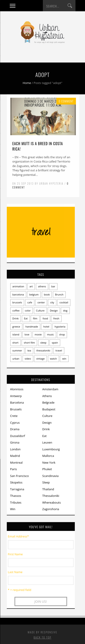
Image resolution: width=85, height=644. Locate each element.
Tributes (16, 502)
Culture (40, 310)
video (28, 359)
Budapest (49, 409)
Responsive (49, 632)
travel (59, 350)
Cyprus (15, 423)
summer (17, 350)
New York (49, 463)
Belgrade (49, 402)
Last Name (15, 572)
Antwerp (16, 396)
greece (16, 327)
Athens (47, 396)
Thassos (16, 496)
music (50, 334)
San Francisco (20, 476)
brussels (17, 302)
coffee (16, 310)
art (31, 286)
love (27, 334)
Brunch (59, 294)
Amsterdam (50, 389)
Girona (15, 442)
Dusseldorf (18, 436)
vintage (40, 359)
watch (54, 359)
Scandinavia (51, 476)
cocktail (64, 302)
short (16, 343)
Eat (26, 318)
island (16, 334)
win (64, 359)
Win (13, 509)
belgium (34, 294)
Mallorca (48, 456)
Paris (14, 469)
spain (55, 343)
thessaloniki (43, 350)
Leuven (47, 442)
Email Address (18, 536)
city (52, 302)
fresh (56, 318)
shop (62, 334)
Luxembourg (51, 449)
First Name (15, 554)
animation (18, 286)
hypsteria (60, 327)
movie (38, 334)
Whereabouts (52, 502)
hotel (46, 327)
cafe (30, 302)
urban (16, 359)
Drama (15, 429)
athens (42, 286)
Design (54, 310)
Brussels (16, 409)
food (45, 318)
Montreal (16, 463)
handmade (32, 327)
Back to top (42, 637)
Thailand (48, 489)
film (35, 318)
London (15, 449)
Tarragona (17, 489)
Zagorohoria (51, 509)
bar (53, 286)
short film (29, 343)
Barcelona (17, 402)
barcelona (18, 294)
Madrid (15, 456)
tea (29, 350)
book (47, 294)
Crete (14, 416)
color (28, 310)
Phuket (47, 469)
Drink (16, 318)
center (41, 302)
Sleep (46, 482)
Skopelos (16, 482)
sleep (43, 343)
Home (27, 83)
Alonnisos (17, 389)
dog (65, 310)
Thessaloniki (51, 496)
